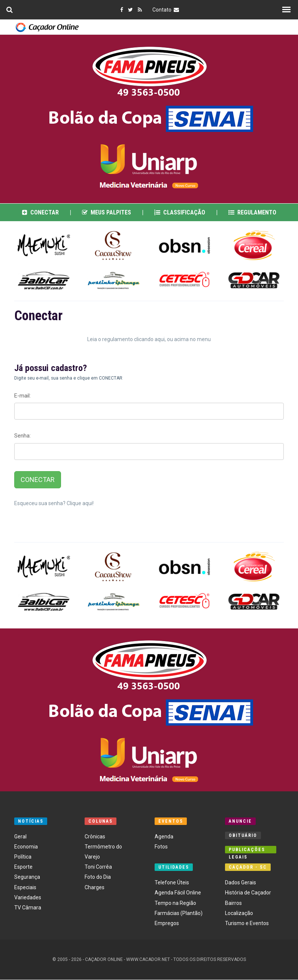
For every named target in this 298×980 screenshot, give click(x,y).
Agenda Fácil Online (178, 893)
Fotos (161, 847)
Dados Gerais (241, 883)
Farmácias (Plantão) (179, 913)
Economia (26, 847)
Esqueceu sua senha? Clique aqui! (54, 504)
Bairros (233, 903)
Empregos (167, 924)
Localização (239, 913)
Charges (95, 887)
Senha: (22, 436)
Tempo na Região (175, 903)
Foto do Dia (98, 877)
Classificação (180, 212)
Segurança (27, 877)
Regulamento (252, 212)
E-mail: (22, 396)
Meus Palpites (107, 212)
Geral (20, 837)
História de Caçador (248, 893)
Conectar (40, 212)
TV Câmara (28, 908)
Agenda (164, 837)
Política (23, 857)
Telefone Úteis (172, 883)
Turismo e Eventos (247, 924)
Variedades (28, 898)
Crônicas (95, 837)
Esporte (23, 867)
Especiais (25, 887)
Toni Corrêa (98, 867)
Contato (167, 10)
